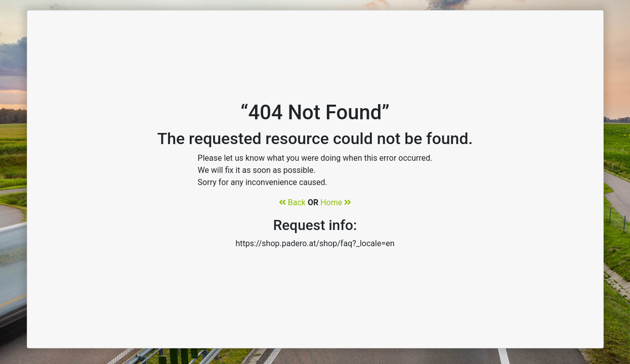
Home (336, 202)
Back (292, 202)
